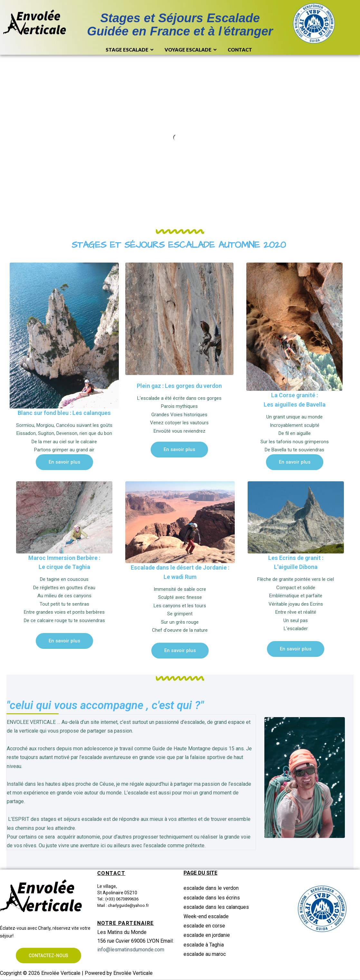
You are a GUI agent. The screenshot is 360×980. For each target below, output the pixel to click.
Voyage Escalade (191, 50)
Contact (240, 50)
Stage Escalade (130, 50)
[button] (64, 462)
